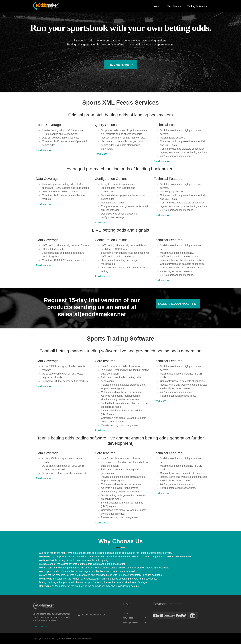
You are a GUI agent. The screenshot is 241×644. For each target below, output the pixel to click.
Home (156, 6)
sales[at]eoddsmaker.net (178, 304)
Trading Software (196, 6)
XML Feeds (173, 6)
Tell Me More (120, 65)
